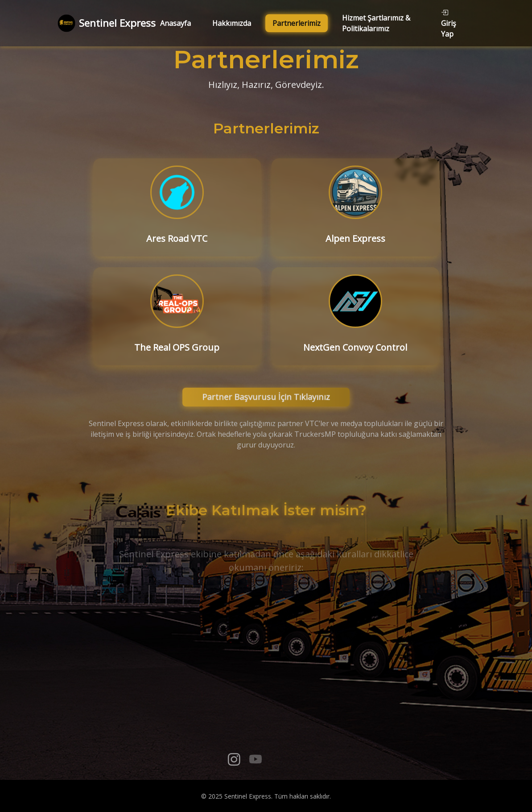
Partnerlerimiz (297, 23)
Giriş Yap (449, 23)
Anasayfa (175, 23)
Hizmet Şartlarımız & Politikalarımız (376, 23)
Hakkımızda (232, 23)
